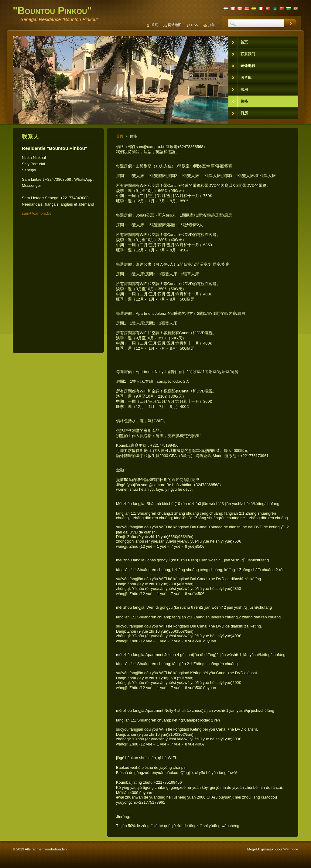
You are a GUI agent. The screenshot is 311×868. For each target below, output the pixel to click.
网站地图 (175, 25)
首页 (120, 136)
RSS (195, 25)
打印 (211, 25)
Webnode (291, 849)
